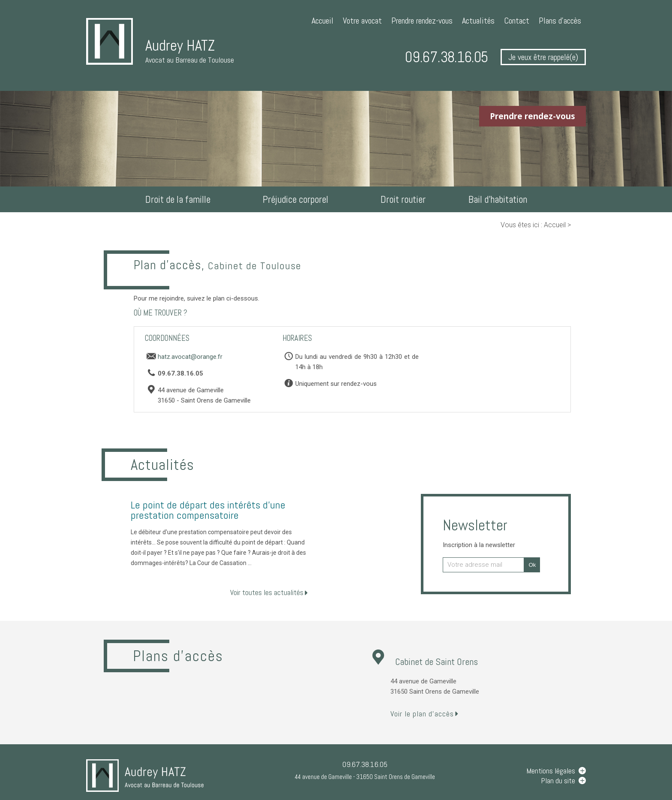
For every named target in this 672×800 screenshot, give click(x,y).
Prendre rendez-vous (422, 21)
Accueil (322, 21)
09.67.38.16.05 (447, 57)
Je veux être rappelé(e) (543, 57)
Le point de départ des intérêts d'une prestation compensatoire (208, 510)
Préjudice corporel (295, 199)
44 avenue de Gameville (365, 777)
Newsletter (479, 532)
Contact (517, 21)
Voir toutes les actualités (267, 592)
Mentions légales (551, 771)
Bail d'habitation (498, 199)
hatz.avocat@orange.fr (190, 357)
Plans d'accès (560, 21)
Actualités (478, 21)
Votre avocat (362, 21)
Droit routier (403, 199)
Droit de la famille (178, 199)
